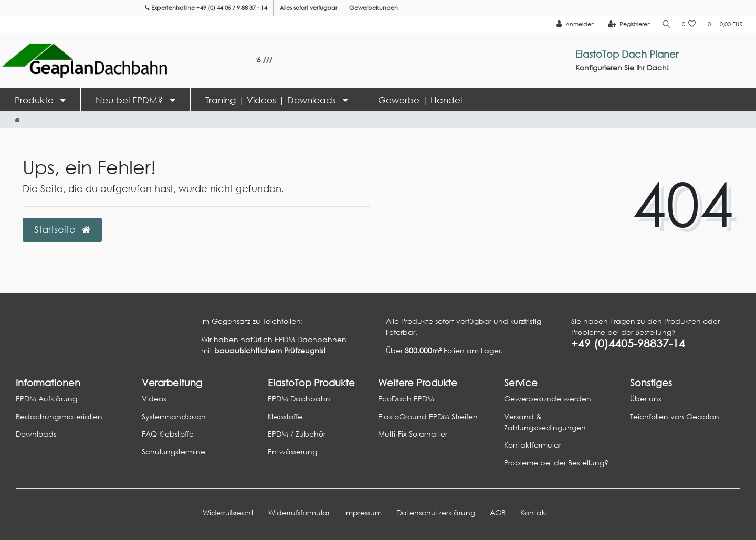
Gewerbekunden (374, 8)
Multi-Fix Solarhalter (413, 434)
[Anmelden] (574, 24)
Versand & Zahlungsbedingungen (545, 422)
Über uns (645, 399)
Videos (154, 399)
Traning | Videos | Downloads (272, 100)
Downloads (36, 434)
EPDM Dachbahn (299, 399)
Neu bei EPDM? (130, 100)
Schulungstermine (174, 452)
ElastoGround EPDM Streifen (428, 416)
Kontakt (534, 512)
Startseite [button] (62, 229)
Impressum (363, 512)
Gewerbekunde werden (548, 399)
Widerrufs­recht (228, 512)
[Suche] (666, 24)
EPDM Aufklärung (46, 399)
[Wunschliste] (689, 24)
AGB (498, 512)
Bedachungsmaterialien (59, 416)
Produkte (35, 100)
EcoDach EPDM (406, 399)
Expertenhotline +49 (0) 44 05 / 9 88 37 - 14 (206, 8)
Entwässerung (292, 452)
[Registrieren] (628, 24)
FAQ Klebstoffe (168, 434)
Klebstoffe (285, 416)
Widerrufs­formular (299, 512)
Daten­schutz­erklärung (436, 512)
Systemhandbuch (174, 416)
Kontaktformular (533, 445)
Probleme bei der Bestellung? (556, 463)
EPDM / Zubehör (297, 434)
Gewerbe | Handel (420, 100)
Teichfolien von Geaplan (675, 416)
